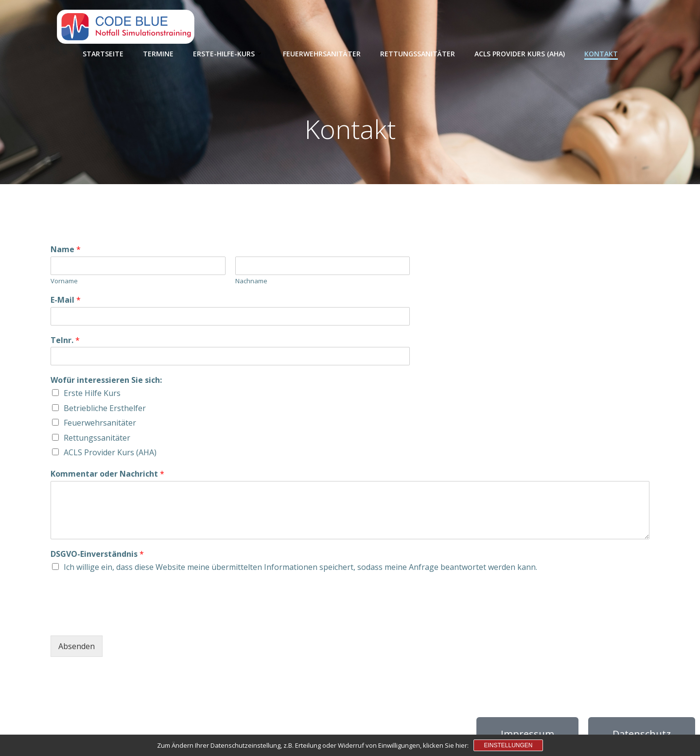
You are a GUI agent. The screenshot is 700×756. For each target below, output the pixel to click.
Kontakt (601, 54)
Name (66, 249)
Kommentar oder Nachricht (107, 474)
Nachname (251, 281)
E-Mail (66, 300)
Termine (158, 54)
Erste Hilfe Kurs (92, 393)
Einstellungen (508, 745)
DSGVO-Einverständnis (97, 554)
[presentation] (124, 619)
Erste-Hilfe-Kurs (228, 54)
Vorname (64, 281)
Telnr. (65, 340)
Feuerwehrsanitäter (322, 54)
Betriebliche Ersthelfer (105, 408)
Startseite (103, 54)
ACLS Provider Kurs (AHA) (520, 54)
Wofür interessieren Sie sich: (106, 380)
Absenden (77, 646)
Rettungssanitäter (418, 54)
